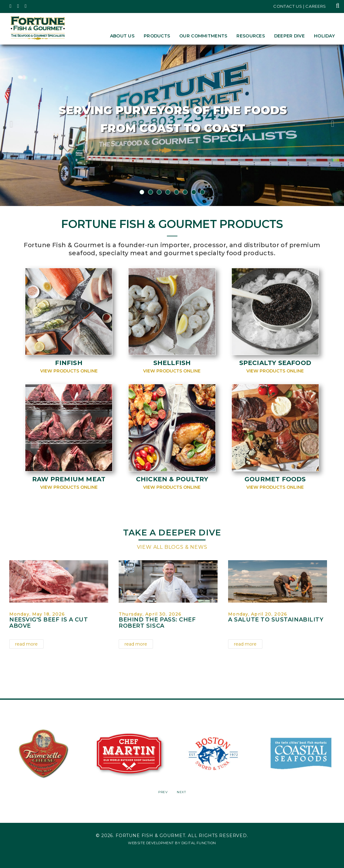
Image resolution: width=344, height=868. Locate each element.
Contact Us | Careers (300, 6)
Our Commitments (203, 36)
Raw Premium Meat (69, 479)
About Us (122, 36)
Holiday (324, 36)
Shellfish (172, 363)
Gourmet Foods (275, 479)
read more (26, 644)
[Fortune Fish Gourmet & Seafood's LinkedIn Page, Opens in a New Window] (26, 6)
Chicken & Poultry (172, 479)
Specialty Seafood (275, 363)
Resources (251, 36)
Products (157, 36)
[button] (26, 125)
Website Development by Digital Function (172, 843)
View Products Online (69, 371)
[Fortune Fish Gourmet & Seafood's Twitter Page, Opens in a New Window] (11, 6)
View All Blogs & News (172, 547)
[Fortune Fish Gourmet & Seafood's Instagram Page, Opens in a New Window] (18, 6)
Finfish (69, 363)
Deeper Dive (289, 36)
